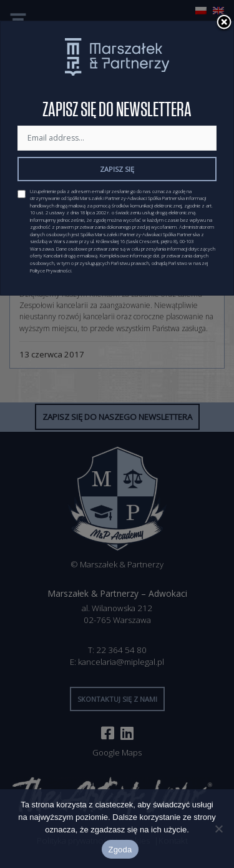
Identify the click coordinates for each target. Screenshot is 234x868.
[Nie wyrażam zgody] (218, 829)
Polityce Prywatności (51, 271)
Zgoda (120, 850)
